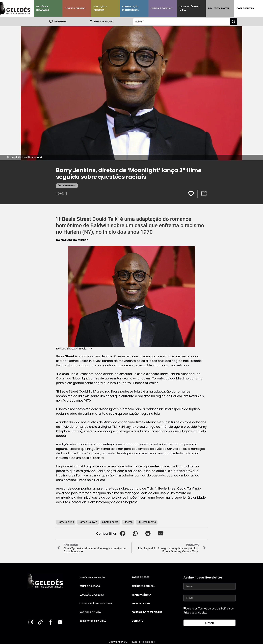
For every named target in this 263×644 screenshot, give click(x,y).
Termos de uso (141, 603)
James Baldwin (88, 522)
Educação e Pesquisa (100, 8)
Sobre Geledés (245, 8)
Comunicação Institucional (130, 8)
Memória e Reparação (43, 8)
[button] (123, 533)
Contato (137, 621)
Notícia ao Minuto (75, 240)
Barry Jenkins (66, 522)
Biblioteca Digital (219, 8)
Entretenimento (67, 185)
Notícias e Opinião (162, 8)
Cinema (128, 522)
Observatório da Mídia (189, 8)
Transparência (141, 595)
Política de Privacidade (147, 612)
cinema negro (110, 522)
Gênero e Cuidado (75, 8)
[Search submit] (233, 21)
